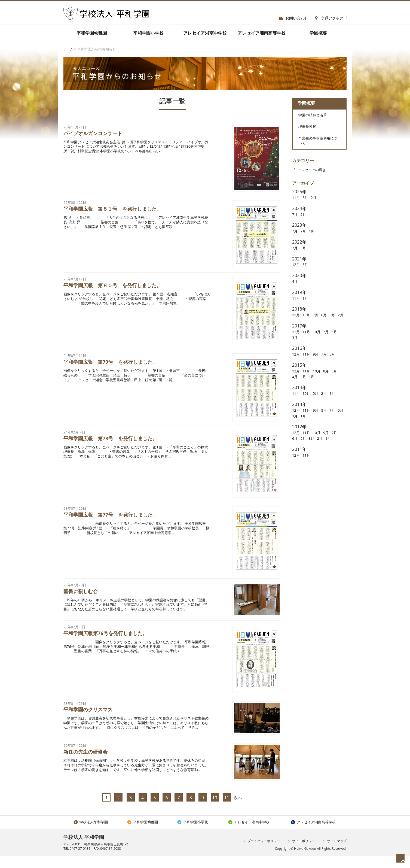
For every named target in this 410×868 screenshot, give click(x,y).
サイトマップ (334, 853)
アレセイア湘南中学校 (205, 33)
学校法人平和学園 (91, 834)
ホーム (69, 49)
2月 (317, 208)
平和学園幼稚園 (92, 33)
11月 (297, 208)
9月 (320, 370)
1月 (315, 241)
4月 (296, 292)
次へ (238, 809)
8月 (307, 208)
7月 (296, 224)
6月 (329, 325)
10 (215, 809)
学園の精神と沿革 (313, 118)
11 (227, 809)
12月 (297, 275)
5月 (296, 353)
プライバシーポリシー (261, 853)
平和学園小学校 (148, 33)
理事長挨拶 (307, 132)
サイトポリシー (301, 853)
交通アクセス (329, 17)
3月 (305, 258)
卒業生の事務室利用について (317, 149)
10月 (309, 325)
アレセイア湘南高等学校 (262, 33)
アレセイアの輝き (315, 180)
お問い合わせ (294, 17)
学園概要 (318, 33)
